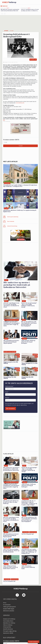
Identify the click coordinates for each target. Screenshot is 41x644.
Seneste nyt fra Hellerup (9, 619)
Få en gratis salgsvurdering (10, 631)
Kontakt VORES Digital (9, 609)
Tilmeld (21, 146)
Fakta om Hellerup (8, 625)
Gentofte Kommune (8, 629)
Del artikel (33, 60)
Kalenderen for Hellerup (9, 623)
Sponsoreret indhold (8, 633)
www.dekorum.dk (20, 103)
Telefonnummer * (10, 386)
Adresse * (7, 398)
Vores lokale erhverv (8, 621)
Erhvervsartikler (7, 627)
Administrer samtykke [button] (9, 611)
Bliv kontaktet (11, 408)
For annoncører (7, 605)
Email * (7, 392)
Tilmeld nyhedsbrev (34, 642)
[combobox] (6, 400)
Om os (5, 603)
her (4, 120)
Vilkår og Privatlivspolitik (9, 607)
